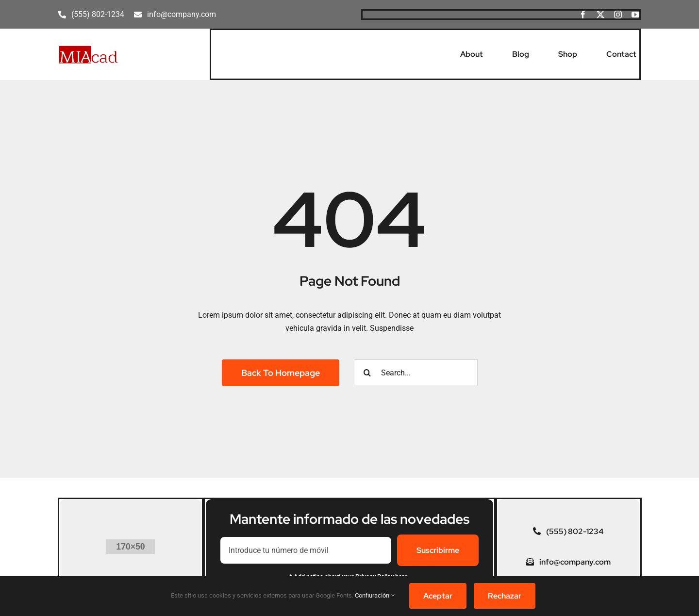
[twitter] (600, 15)
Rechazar (505, 596)
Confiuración (375, 595)
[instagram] (618, 15)
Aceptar (438, 596)
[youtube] (635, 15)
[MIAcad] (88, 49)
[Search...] (416, 373)
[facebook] (583, 15)
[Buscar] (367, 373)
